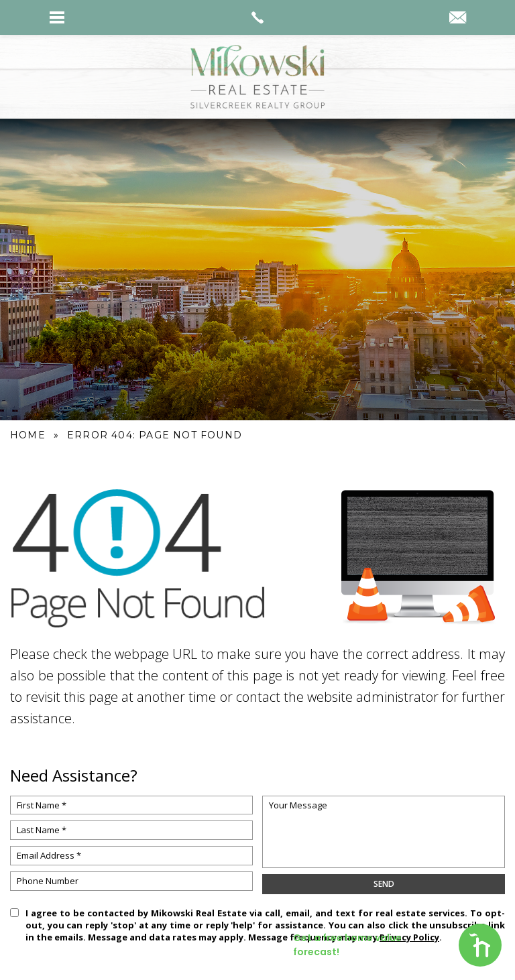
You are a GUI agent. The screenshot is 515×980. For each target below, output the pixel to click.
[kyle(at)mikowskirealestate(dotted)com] (458, 19)
